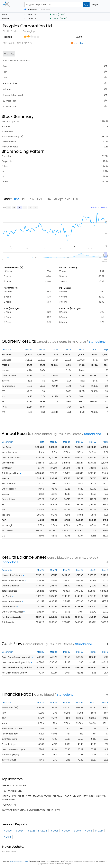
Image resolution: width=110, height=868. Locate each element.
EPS (76, 199)
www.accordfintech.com (19, 861)
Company (32, 10)
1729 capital (9, 805)
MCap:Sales (62, 199)
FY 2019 (77, 831)
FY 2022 (42, 831)
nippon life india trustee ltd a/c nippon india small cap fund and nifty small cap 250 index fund (54, 798)
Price (16, 199)
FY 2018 (88, 831)
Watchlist (78, 43)
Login (95, 4)
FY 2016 (7, 837)
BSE (12, 54)
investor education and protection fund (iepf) (31, 810)
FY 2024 (19, 831)
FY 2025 (7, 831)
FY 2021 (54, 831)
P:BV (32, 199)
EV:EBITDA (44, 199)
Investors (46, 10)
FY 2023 (31, 831)
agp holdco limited (14, 786)
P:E (24, 199)
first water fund (12, 791)
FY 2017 (99, 831)
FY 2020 (65, 831)
